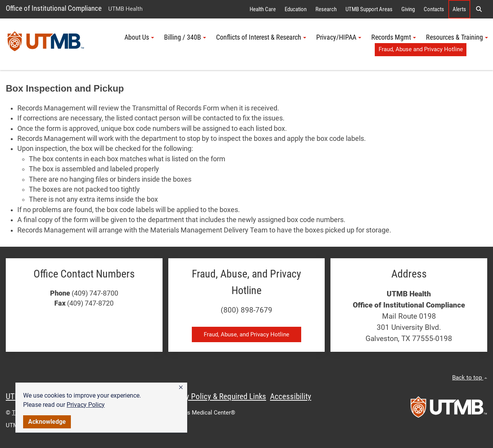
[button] (181, 388)
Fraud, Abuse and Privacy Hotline (421, 49)
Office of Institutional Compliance (54, 8)
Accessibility (291, 396)
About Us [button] (139, 37)
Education (296, 9)
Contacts (434, 9)
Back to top (470, 378)
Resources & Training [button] (457, 37)
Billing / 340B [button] (185, 37)
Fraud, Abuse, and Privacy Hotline (246, 334)
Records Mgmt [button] (394, 37)
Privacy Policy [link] (86, 405)
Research (326, 9)
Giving (408, 9)
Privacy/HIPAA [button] (339, 37)
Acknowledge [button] (47, 422)
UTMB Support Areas (369, 9)
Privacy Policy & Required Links (216, 396)
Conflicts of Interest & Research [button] (261, 37)
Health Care (263, 9)
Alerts (459, 9)
